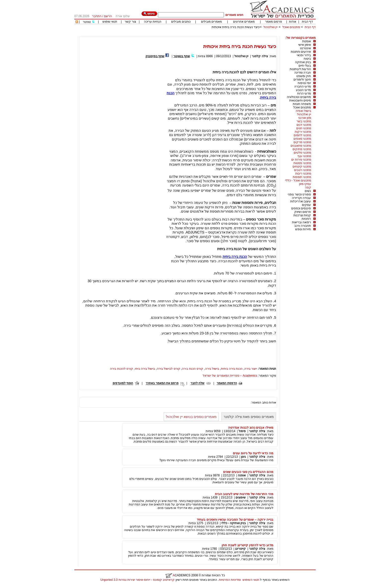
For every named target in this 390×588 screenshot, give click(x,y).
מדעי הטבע (303, 90)
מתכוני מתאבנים (301, 146)
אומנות (307, 41)
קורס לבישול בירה (169, 369)
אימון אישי (305, 45)
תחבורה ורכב (303, 226)
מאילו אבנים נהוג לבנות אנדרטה (251, 428)
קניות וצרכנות (302, 215)
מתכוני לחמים (302, 135)
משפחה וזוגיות (302, 104)
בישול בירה (212, 369)
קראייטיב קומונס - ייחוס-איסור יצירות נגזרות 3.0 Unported (138, 580)
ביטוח (307, 59)
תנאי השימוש (251, 580)
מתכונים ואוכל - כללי (298, 181)
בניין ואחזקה (303, 62)
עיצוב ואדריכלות (301, 201)
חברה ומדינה (303, 73)
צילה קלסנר (260, 56)
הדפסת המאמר (227, 383)
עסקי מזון (305, 184)
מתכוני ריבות (303, 174)
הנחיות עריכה (153, 22)
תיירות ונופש (303, 229)
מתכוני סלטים (302, 153)
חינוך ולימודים (302, 80)
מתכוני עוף (304, 156)
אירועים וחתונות (301, 52)
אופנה (242, 475)
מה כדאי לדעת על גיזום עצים (253, 453)
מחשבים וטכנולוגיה (299, 97)
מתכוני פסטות (302, 163)
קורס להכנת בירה (122, 369)
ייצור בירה (251, 369)
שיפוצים (241, 498)
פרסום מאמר (274, 22)
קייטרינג (240, 549)
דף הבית (307, 22)
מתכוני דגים (304, 125)
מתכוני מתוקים (302, 149)
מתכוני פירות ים (301, 160)
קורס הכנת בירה (193, 369)
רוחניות (306, 219)
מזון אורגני (305, 118)
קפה (308, 187)
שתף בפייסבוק (155, 56)
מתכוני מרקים (302, 142)
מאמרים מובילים (211, 22)
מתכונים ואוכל (291, 27)
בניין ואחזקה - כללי (234, 523)
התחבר (97, 16)
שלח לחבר (197, 383)
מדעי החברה (303, 87)
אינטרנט (305, 48)
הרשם (108, 16)
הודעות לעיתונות (300, 69)
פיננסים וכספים (301, 208)
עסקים (306, 205)
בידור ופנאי (304, 55)
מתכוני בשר (304, 121)
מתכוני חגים (304, 128)
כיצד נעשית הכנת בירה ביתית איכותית (236, 27)
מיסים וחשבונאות (300, 100)
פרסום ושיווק (303, 212)
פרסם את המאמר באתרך (162, 383)
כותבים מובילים (181, 22)
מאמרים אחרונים (244, 22)
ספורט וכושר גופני (299, 194)
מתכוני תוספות (302, 177)
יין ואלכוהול (270, 27)
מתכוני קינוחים (302, 167)
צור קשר (130, 22)
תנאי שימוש (110, 22)
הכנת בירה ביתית (235, 257)
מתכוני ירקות (303, 132)
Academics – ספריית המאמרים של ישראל (230, 376)
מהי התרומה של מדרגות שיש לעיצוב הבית (244, 494)
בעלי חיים (305, 66)
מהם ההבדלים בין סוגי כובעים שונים (248, 472)
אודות (293, 22)
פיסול (242, 431)
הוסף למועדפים (123, 383)
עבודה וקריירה (301, 198)
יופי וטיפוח (304, 83)
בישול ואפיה (303, 111)
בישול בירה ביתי (145, 369)
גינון (243, 457)
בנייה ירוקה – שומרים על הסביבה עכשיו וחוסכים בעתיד (235, 520)
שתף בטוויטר (182, 56)
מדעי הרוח (304, 93)
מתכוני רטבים (303, 170)
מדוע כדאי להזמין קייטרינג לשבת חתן (247, 545)
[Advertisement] (225, 34)
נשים (308, 191)
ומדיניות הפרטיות (230, 580)
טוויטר (87, 22)
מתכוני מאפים (302, 139)
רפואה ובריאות (301, 222)
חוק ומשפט (304, 76)
